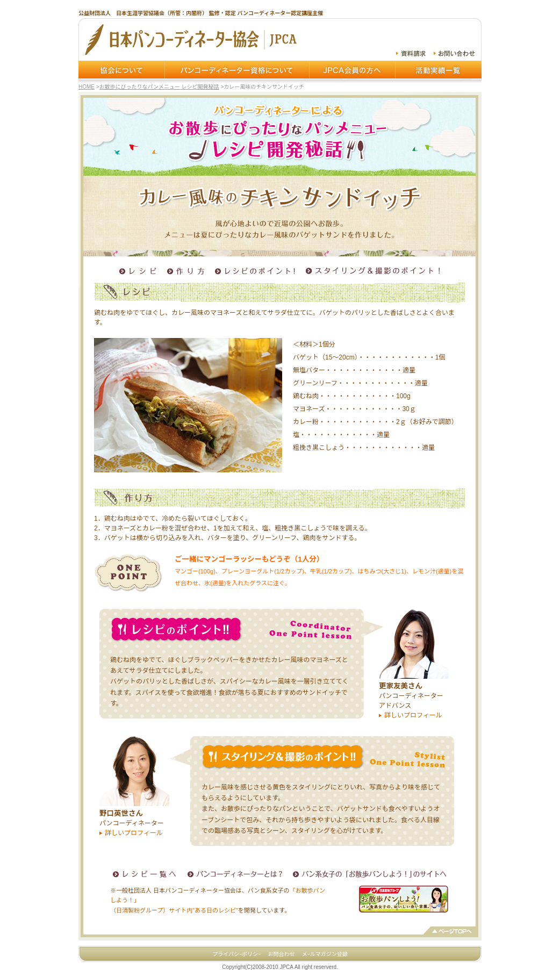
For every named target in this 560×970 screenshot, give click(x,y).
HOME (87, 87)
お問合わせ (281, 954)
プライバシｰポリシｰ (236, 954)
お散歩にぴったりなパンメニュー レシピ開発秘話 (159, 87)
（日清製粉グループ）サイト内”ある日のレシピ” (174, 910)
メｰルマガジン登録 (325, 954)
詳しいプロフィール (413, 715)
